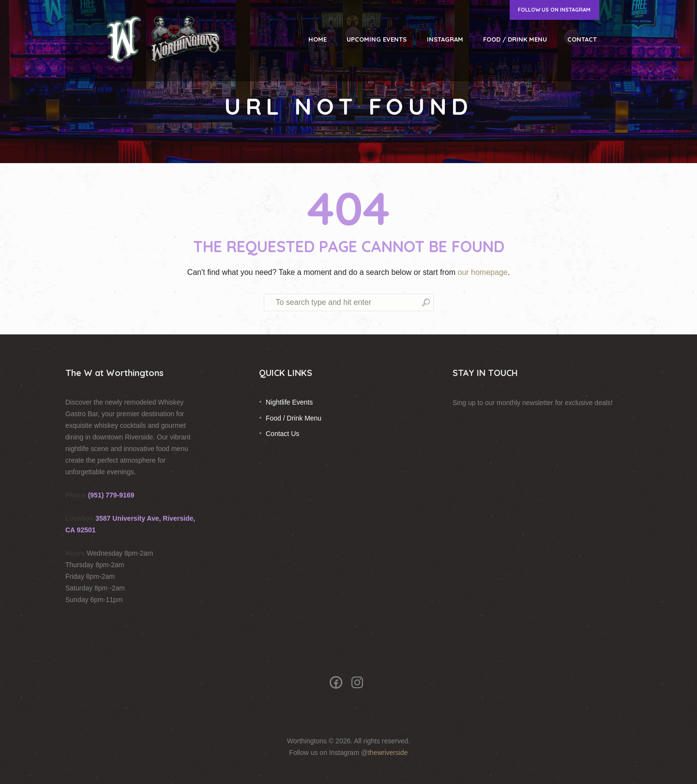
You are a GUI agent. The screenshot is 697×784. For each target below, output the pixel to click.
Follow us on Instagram (554, 10)
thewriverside (388, 753)
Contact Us (282, 434)
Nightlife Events (289, 402)
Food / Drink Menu (294, 418)
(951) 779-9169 (111, 495)
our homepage (482, 272)
